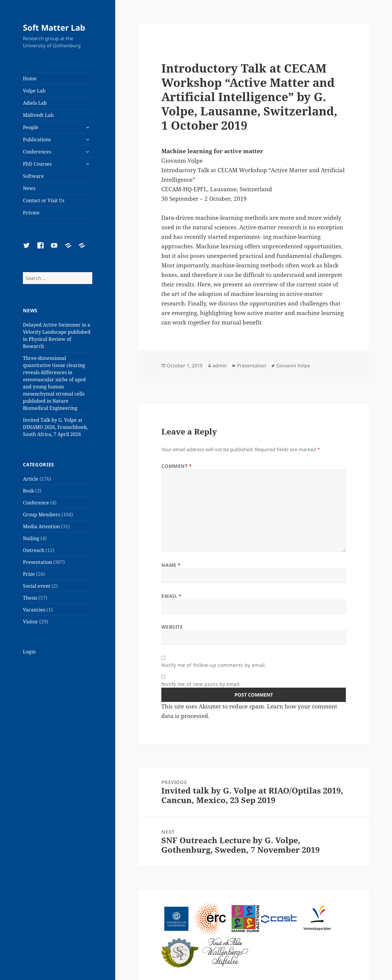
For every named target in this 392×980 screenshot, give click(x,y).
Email (171, 596)
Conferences (37, 152)
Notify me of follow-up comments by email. (214, 665)
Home (30, 79)
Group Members (42, 515)
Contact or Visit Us (44, 200)
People (31, 127)
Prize (29, 574)
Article (31, 479)
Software (33, 176)
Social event (37, 586)
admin (220, 366)
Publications (37, 139)
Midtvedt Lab (38, 115)
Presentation (38, 562)
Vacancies (34, 610)
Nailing (31, 538)
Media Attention (41, 526)
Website (172, 627)
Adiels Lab (35, 103)
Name (171, 565)
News (29, 188)
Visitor (31, 622)
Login (29, 652)
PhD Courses (37, 164)
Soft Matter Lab (54, 28)
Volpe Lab (34, 91)
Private (31, 213)
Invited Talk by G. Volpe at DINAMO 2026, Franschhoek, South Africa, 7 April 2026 (55, 427)
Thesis (30, 598)
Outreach (34, 550)
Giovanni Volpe (293, 366)
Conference (36, 503)
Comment (177, 466)
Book (28, 491)
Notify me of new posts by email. (201, 684)
